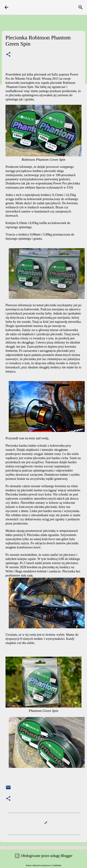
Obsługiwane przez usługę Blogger (43, 856)
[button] (8, 55)
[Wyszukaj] (81, 7)
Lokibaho (56, 865)
